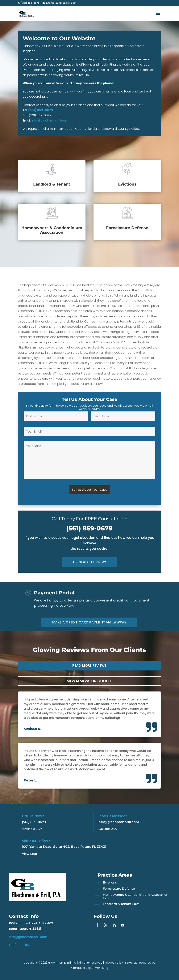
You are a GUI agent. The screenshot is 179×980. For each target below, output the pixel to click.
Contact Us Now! (89, 562)
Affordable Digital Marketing (89, 968)
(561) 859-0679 (41, 110)
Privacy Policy (114, 963)
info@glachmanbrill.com (50, 120)
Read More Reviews (89, 665)
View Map (29, 854)
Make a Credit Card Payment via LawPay (89, 622)
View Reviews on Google (89, 681)
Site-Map (131, 963)
